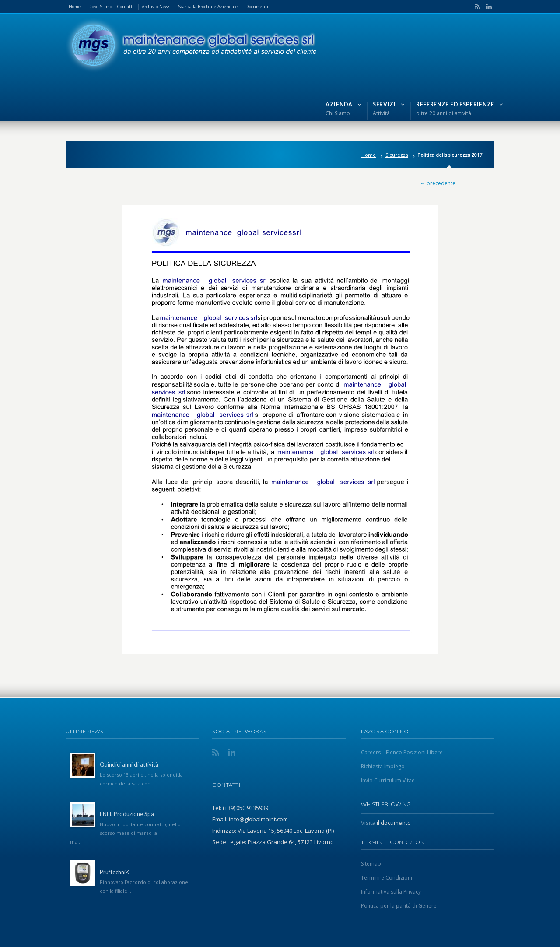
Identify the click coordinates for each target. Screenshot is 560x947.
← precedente (438, 183)
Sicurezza (397, 155)
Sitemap (371, 864)
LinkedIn (487, 7)
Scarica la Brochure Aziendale (208, 7)
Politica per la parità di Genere (399, 906)
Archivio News (156, 7)
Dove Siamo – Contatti (111, 7)
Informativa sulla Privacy (391, 892)
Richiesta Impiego (383, 766)
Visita (368, 823)
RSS (476, 7)
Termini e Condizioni (387, 878)
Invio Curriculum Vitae (388, 780)
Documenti (257, 7)
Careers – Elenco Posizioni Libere (402, 752)
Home (75, 7)
